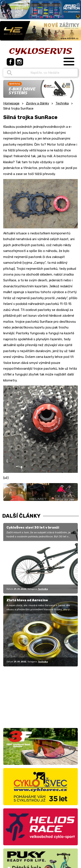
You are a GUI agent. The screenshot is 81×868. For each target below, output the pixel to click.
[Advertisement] (30, 696)
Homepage (11, 103)
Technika (62, 103)
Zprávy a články (37, 103)
